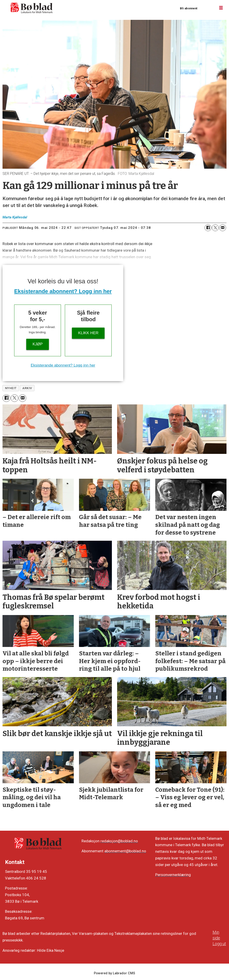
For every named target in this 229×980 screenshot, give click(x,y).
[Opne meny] (221, 8)
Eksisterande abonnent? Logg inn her (63, 291)
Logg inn (206, 8)
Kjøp (38, 344)
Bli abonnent (189, 8)
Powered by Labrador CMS (114, 973)
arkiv (27, 388)
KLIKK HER (88, 333)
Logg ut (219, 944)
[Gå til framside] (32, 8)
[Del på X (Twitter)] (215, 228)
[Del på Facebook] (208, 228)
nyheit (11, 388)
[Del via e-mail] (223, 228)
